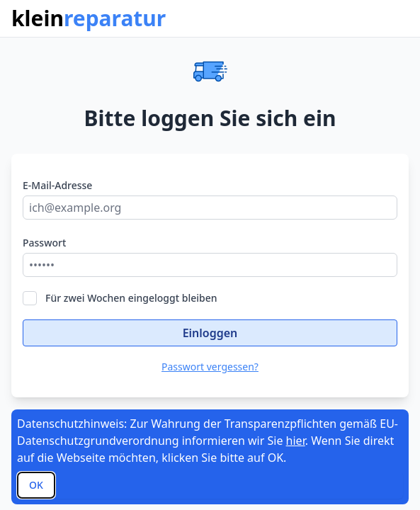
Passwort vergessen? (210, 367)
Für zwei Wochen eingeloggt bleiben (120, 298)
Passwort (44, 243)
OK (36, 485)
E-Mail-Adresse (57, 185)
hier (296, 441)
